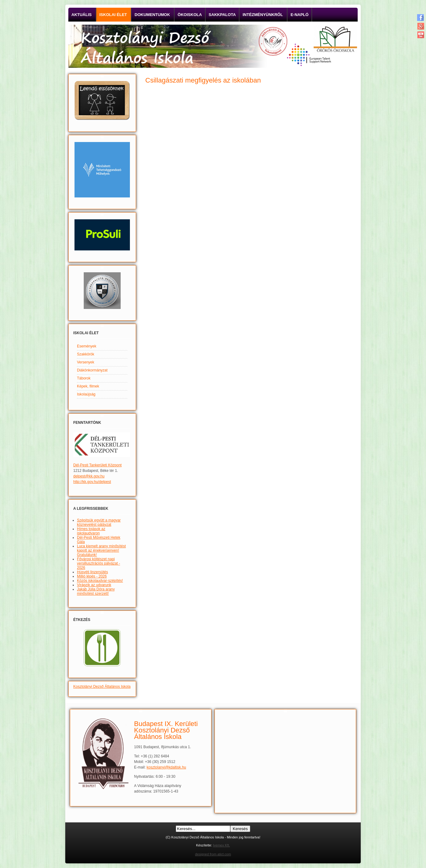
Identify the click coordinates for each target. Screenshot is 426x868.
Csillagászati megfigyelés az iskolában (203, 80)
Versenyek (86, 362)
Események (87, 346)
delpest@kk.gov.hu (89, 476)
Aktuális (82, 15)
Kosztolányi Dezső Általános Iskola (102, 687)
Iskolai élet (113, 15)
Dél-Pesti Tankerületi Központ (97, 465)
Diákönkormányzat (92, 370)
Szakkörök (86, 354)
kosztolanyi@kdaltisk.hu (166, 767)
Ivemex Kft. (221, 845)
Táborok (84, 378)
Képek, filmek (88, 386)
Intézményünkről (263, 15)
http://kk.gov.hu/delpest (92, 482)
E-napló (300, 15)
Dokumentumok (152, 15)
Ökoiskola (190, 15)
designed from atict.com (213, 854)
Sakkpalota (222, 15)
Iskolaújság (86, 394)
